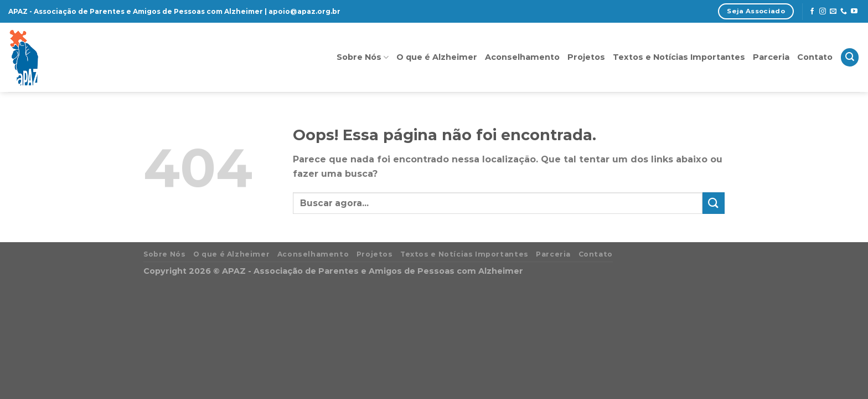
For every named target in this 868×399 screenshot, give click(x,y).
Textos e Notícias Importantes (679, 57)
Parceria (771, 57)
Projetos (586, 57)
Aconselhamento (522, 57)
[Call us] (844, 12)
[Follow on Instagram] (823, 12)
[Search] (850, 57)
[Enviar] (714, 203)
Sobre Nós (363, 57)
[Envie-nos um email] (833, 12)
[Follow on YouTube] (854, 12)
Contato (815, 57)
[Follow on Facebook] (812, 12)
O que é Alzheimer (437, 57)
